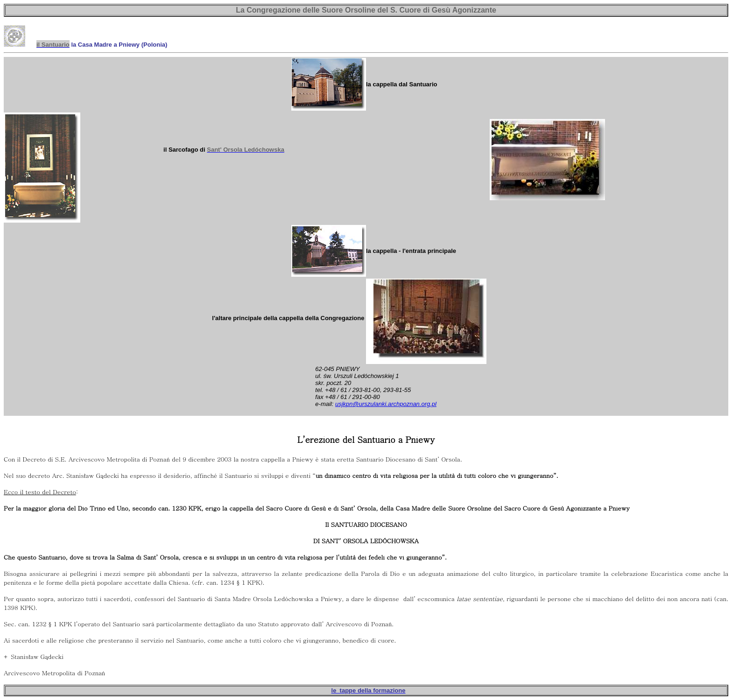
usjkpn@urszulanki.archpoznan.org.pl (386, 404)
